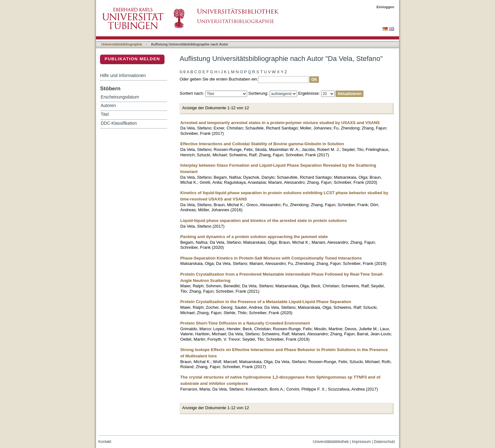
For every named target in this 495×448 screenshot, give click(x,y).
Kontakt (105, 442)
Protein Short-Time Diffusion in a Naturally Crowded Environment (245, 323)
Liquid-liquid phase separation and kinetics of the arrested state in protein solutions (263, 221)
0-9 (183, 72)
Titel (105, 114)
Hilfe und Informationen (123, 75)
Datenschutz (384, 442)
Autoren (108, 106)
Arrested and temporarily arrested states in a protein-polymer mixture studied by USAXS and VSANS (280, 123)
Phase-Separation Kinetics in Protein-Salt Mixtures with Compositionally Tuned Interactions (271, 258)
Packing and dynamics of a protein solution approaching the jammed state (254, 237)
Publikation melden (132, 59)
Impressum (361, 442)
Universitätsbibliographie (122, 44)
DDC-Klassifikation (119, 123)
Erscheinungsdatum (120, 97)
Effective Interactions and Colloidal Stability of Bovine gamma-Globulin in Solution (262, 144)
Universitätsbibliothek (331, 442)
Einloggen (386, 7)
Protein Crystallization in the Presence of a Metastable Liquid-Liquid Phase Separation (266, 302)
